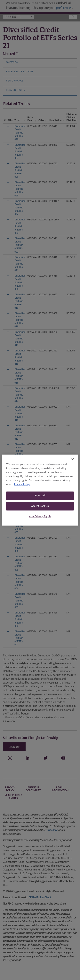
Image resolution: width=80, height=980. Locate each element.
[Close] (73, 459)
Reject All (40, 496)
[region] (40, 490)
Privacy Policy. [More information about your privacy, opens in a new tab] (22, 485)
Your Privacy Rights (40, 516)
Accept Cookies (40, 506)
